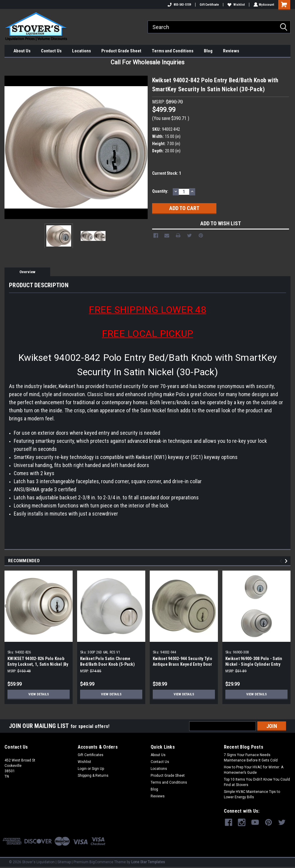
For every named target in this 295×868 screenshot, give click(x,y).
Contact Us (51, 51)
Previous (282, 561)
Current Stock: (167, 173)
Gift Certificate (209, 5)
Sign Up (98, 769)
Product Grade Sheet (121, 51)
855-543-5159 (179, 5)
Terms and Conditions (173, 51)
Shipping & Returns (93, 776)
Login (82, 769)
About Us (22, 51)
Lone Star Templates (148, 862)
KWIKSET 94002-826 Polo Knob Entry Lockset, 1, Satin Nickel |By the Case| (38, 664)
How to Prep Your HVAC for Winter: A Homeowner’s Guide (254, 770)
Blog (208, 51)
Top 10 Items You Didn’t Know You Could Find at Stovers (257, 782)
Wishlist (236, 5)
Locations (81, 51)
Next (287, 561)
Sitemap (64, 862)
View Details (39, 694)
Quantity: (160, 191)
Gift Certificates (91, 755)
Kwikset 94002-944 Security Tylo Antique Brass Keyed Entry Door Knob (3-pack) (182, 664)
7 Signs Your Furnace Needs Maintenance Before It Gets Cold (251, 758)
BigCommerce (101, 862)
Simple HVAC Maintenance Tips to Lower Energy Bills (252, 794)
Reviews (231, 51)
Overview (27, 272)
